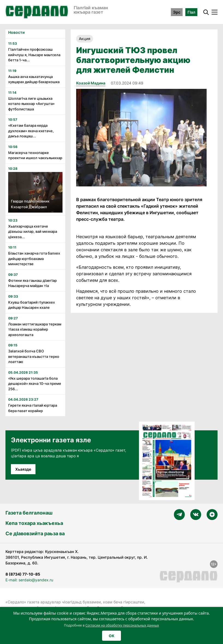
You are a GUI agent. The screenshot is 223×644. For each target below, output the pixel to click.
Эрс (177, 12)
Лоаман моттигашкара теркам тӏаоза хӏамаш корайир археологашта (35, 329)
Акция (85, 39)
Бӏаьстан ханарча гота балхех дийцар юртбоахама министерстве (34, 258)
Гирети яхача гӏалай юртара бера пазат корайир (33, 408)
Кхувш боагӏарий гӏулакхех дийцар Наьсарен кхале (32, 305)
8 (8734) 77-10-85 (23, 574)
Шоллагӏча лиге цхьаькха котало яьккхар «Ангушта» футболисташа (31, 104)
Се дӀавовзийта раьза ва (35, 533)
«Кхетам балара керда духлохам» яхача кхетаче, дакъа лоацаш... (31, 131)
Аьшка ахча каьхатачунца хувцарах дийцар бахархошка (34, 79)
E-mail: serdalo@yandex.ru (29, 580)
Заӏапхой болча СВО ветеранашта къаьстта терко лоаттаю (34, 356)
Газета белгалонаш (29, 513)
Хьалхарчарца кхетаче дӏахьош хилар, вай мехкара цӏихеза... (33, 232)
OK (111, 636)
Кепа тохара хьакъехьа (34, 523)
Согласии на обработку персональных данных (122, 625)
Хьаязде (23, 469)
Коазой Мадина (91, 83)
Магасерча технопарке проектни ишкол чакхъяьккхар (35, 155)
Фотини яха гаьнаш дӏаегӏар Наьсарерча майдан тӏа (32, 283)
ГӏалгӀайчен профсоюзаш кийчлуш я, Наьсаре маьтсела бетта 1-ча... (34, 55)
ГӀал (191, 12)
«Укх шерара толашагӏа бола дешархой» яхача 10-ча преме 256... (35, 384)
